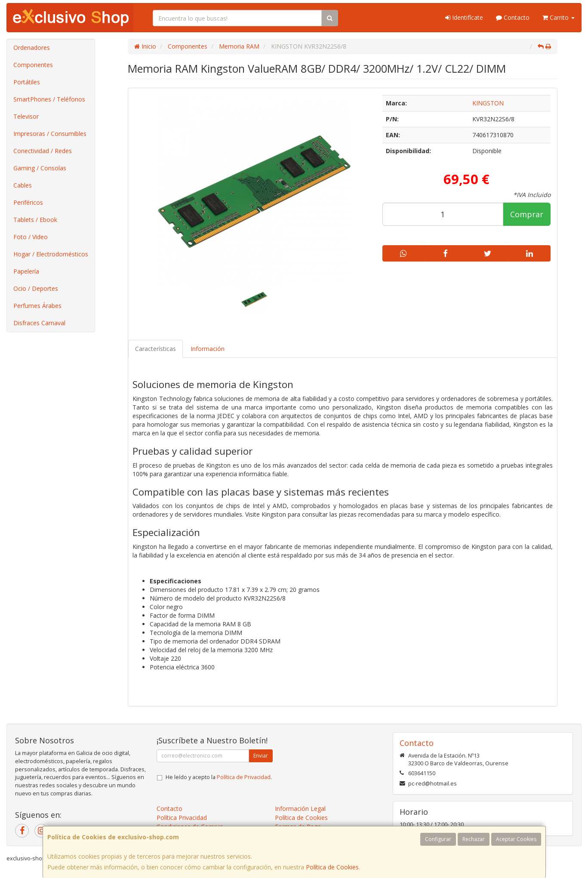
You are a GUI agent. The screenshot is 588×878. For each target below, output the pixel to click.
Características (155, 349)
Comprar (527, 214)
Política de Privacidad (244, 777)
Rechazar (474, 839)
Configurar (438, 839)
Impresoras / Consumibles (50, 134)
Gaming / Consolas (40, 168)
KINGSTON (488, 103)
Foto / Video (31, 237)
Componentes (33, 65)
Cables (23, 185)
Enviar (261, 756)
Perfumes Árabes (37, 306)
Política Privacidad (182, 818)
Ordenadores (32, 48)
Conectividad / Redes (43, 151)
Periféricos (28, 202)
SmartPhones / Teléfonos (49, 99)
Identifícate (464, 17)
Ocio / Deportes (36, 288)
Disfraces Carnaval (39, 323)
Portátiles (27, 82)
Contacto (513, 17)
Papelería (26, 271)
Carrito (559, 17)
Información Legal (300, 809)
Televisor (26, 116)
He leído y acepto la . (219, 777)
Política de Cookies (332, 867)
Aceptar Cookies (516, 839)
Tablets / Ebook (35, 220)
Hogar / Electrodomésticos (51, 254)
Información (208, 349)
